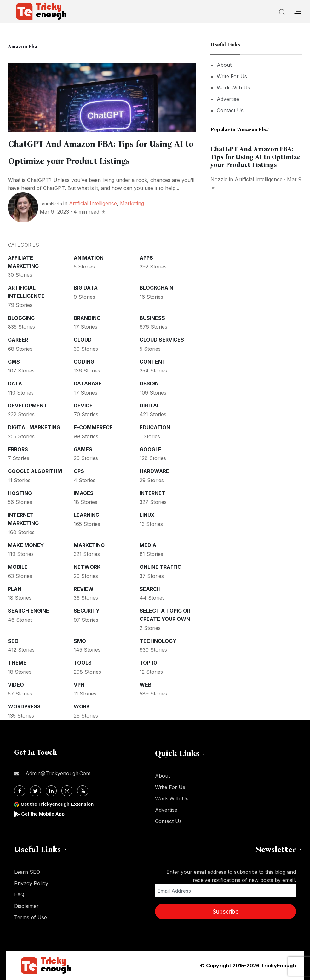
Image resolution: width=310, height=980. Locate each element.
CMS (14, 362)
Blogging (21, 318)
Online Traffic (160, 567)
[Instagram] (67, 791)
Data (15, 383)
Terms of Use (31, 917)
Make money (26, 545)
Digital (150, 406)
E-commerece (93, 427)
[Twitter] (35, 791)
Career (18, 340)
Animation (89, 258)
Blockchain (156, 288)
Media (148, 545)
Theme (17, 663)
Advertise (228, 99)
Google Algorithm (35, 471)
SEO (13, 641)
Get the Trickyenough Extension (59, 804)
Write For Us (232, 76)
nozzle (219, 179)
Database (88, 383)
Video (16, 685)
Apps (146, 258)
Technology (158, 641)
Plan (15, 589)
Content (153, 362)
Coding (84, 362)
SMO (80, 641)
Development (28, 406)
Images (84, 493)
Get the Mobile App (44, 814)
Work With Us (233, 88)
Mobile (18, 567)
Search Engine (29, 611)
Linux (147, 515)
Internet (152, 493)
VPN (79, 685)
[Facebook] (20, 791)
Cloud (83, 340)
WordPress (24, 706)
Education (155, 427)
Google (150, 449)
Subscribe (226, 911)
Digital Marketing (34, 427)
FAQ (19, 895)
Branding (87, 318)
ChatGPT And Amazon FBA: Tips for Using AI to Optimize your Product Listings (255, 157)
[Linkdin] (51, 791)
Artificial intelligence (93, 203)
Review (84, 589)
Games (83, 449)
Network (87, 567)
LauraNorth (51, 204)
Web (146, 685)
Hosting (20, 493)
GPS (79, 471)
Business (152, 318)
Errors (18, 449)
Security (87, 611)
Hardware (154, 471)
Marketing (132, 203)
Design (149, 383)
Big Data (86, 288)
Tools (83, 663)
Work (82, 706)
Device (83, 406)
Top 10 (148, 663)
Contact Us (230, 110)
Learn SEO (27, 872)
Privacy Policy (31, 883)
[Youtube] (83, 791)
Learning (86, 515)
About (224, 65)
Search (150, 589)
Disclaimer (26, 906)
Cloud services (162, 340)
